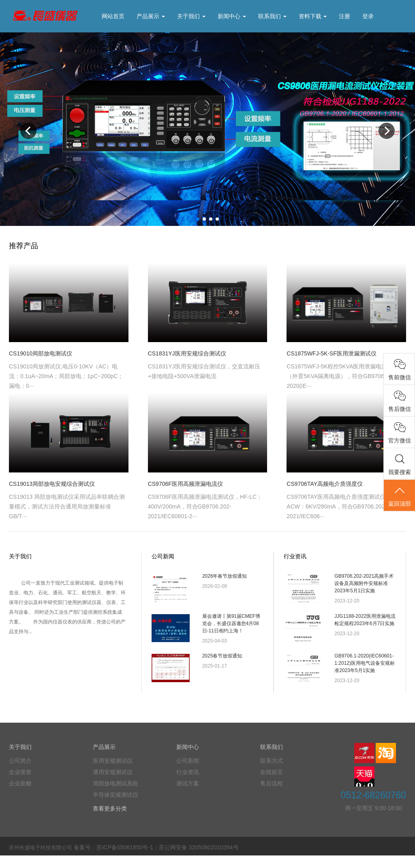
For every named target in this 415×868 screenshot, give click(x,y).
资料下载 (313, 16)
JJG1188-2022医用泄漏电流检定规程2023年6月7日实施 (365, 624)
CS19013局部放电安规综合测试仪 (52, 484)
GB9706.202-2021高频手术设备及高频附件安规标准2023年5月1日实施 (364, 583)
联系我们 (272, 16)
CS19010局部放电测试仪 (41, 353)
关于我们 (191, 16)
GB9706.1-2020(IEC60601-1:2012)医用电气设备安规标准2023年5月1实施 (365, 672)
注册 (344, 16)
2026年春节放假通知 (225, 576)
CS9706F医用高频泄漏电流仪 (185, 484)
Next (387, 131)
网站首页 (113, 16)
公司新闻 (163, 556)
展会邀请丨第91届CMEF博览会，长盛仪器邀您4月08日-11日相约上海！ (231, 628)
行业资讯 (295, 556)
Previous (28, 131)
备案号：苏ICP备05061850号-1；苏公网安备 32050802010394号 (156, 860)
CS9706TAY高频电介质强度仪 (325, 484)
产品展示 (151, 16)
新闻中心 (232, 16)
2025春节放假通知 (222, 664)
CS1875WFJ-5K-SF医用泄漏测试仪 (332, 353)
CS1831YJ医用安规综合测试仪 (187, 353)
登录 (368, 16)
